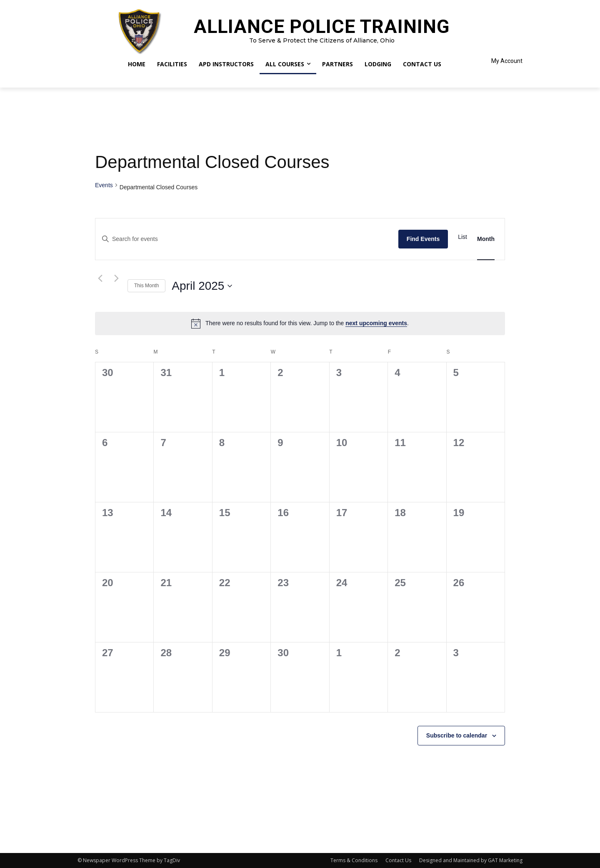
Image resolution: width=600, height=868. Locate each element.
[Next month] (116, 278)
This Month (146, 286)
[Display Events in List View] (462, 237)
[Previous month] (100, 278)
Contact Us (398, 860)
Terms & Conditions (354, 860)
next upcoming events (376, 323)
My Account (507, 61)
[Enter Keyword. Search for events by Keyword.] (247, 239)
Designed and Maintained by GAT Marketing (471, 860)
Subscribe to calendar (457, 735)
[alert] (300, 324)
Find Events (423, 239)
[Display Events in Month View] (486, 239)
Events (104, 185)
